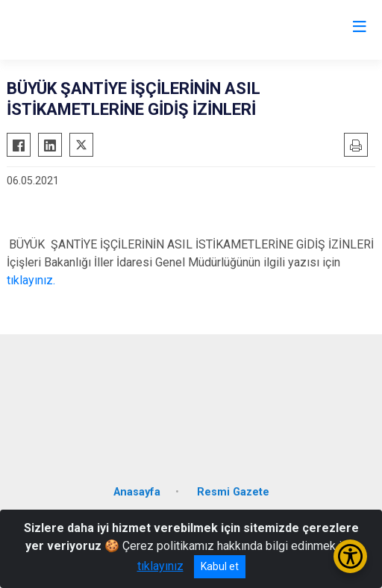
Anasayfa (137, 492)
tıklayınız (160, 566)
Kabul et (220, 566)
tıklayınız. (31, 280)
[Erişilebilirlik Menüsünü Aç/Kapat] (350, 556)
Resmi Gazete (233, 492)
